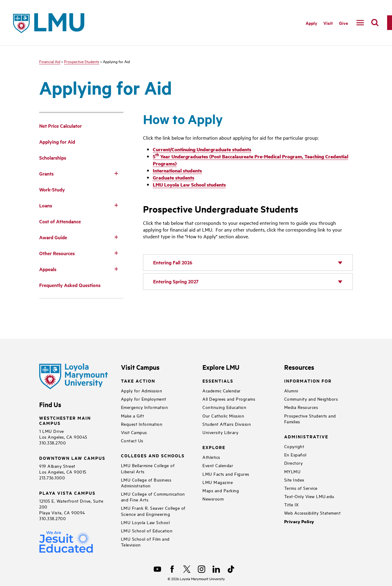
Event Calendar (218, 465)
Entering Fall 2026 (173, 262)
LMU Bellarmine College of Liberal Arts (148, 468)
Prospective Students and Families (310, 418)
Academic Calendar (222, 390)
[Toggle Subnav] (116, 173)
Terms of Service (301, 488)
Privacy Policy (299, 522)
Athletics (211, 457)
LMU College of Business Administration (146, 482)
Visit (328, 23)
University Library (220, 432)
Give (343, 23)
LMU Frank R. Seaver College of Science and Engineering (153, 511)
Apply (311, 23)
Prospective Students (82, 61)
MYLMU (292, 471)
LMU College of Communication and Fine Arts (153, 497)
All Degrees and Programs (229, 399)
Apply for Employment (144, 399)
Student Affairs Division (227, 424)
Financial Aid (50, 61)
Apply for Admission (142, 390)
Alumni (291, 390)
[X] (187, 569)
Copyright (294, 446)
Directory (294, 463)
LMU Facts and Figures (226, 474)
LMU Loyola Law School (145, 522)
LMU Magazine (218, 482)
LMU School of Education (147, 530)
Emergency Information (145, 407)
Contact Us (132, 440)
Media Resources (301, 407)
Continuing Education (224, 407)
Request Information (142, 424)
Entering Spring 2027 (176, 281)
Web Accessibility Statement (313, 513)
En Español (295, 454)
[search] (375, 23)
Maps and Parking (221, 490)
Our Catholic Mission (223, 416)
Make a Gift (133, 416)
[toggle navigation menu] (360, 23)
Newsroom (213, 499)
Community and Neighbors (311, 399)
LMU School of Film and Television (145, 542)
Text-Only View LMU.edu (309, 496)
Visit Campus (134, 432)
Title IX (292, 504)
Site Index (294, 480)
